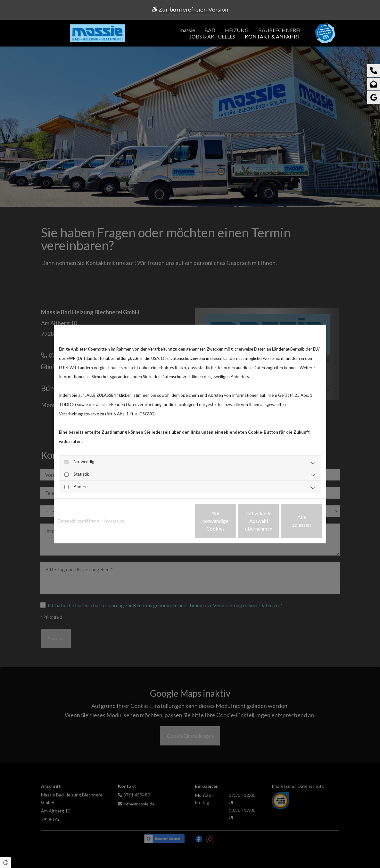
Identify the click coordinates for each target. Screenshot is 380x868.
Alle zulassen (293, 521)
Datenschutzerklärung (78, 521)
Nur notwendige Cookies (171, 521)
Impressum (114, 521)
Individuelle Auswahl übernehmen (232, 521)
